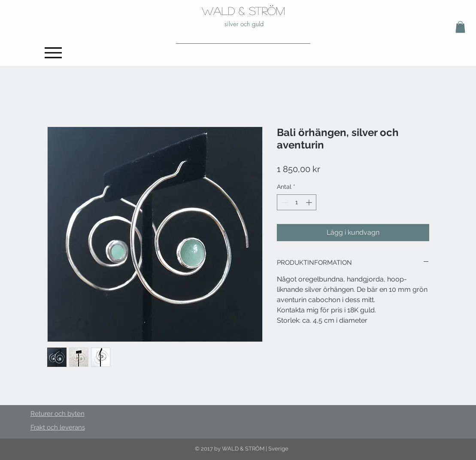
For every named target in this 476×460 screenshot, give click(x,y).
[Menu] (53, 53)
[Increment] (310, 202)
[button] (460, 27)
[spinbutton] (297, 202)
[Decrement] (283, 202)
